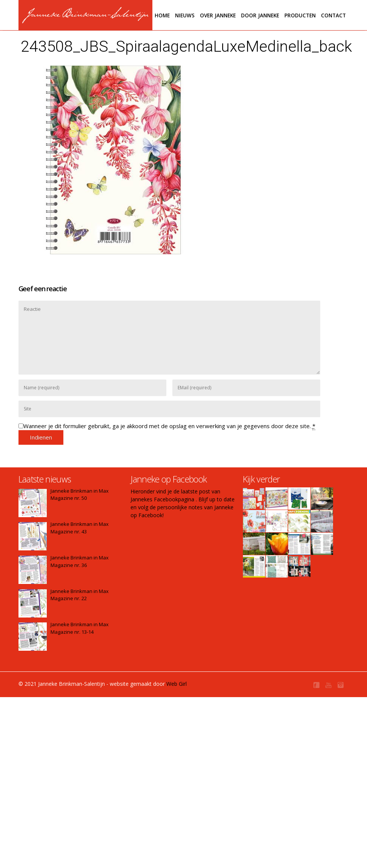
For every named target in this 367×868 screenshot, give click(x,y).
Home (162, 15)
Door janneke (260, 15)
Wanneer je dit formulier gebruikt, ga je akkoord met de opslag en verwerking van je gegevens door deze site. (169, 426)
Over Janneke (218, 15)
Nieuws (185, 15)
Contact (333, 15)
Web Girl (177, 684)
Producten (300, 15)
